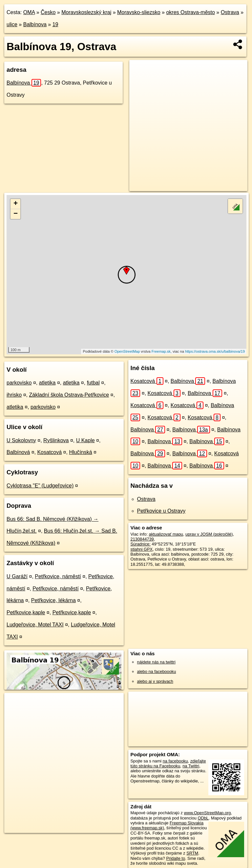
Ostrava (230, 12)
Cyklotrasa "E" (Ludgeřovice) (40, 486)
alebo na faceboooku (157, 671)
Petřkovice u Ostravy (161, 511)
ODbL (203, 818)
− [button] (16, 214)
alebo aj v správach (155, 681)
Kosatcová (49, 452)
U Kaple (85, 440)
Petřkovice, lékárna (53, 600)
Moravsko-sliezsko (139, 12)
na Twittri (191, 766)
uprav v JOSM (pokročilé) (209, 534)
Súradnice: (141, 544)
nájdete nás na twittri (156, 662)
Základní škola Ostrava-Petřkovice (69, 395)
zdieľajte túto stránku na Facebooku (168, 763)
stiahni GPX (142, 549)
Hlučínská (80, 452)
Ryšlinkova (56, 440)
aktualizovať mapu (166, 534)
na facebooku (175, 761)
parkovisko (19, 383)
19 (55, 24)
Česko (48, 12)
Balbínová (18, 452)
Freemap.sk (161, 351)
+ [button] (16, 204)
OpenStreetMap (127, 351)
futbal (93, 383)
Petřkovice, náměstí (58, 576)
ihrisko (14, 395)
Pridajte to (176, 858)
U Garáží (17, 576)
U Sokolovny (21, 440)
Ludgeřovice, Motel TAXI (35, 625)
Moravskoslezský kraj (86, 12)
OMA (29, 12)
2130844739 (142, 539)
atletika (47, 383)
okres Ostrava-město (190, 12)
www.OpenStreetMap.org (207, 813)
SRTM (192, 853)
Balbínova (35, 24)
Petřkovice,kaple (26, 612)
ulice (12, 24)
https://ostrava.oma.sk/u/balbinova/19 (215, 351)
